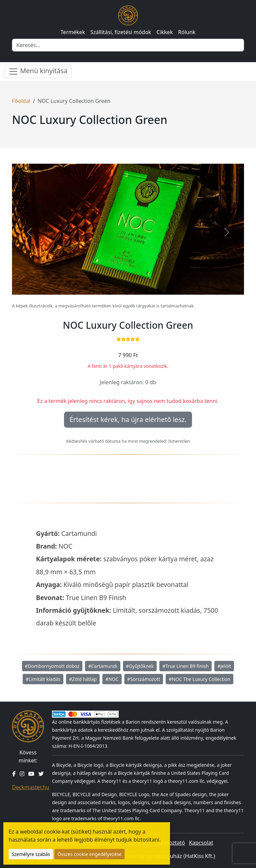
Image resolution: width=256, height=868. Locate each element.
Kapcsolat (201, 843)
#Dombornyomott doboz (52, 666)
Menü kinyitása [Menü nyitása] (38, 71)
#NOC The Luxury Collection (199, 679)
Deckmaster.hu (30, 787)
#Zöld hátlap (83, 679)
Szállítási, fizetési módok (121, 32)
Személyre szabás (31, 854)
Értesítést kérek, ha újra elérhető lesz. (128, 419)
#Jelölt (224, 666)
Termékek (73, 32)
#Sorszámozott (144, 679)
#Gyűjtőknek (140, 666)
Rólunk (187, 32)
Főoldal (21, 101)
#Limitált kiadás (43, 679)
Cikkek (164, 32)
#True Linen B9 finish (185, 666)
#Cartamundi (102, 666)
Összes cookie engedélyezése (89, 854)
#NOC (112, 679)
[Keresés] (128, 45)
